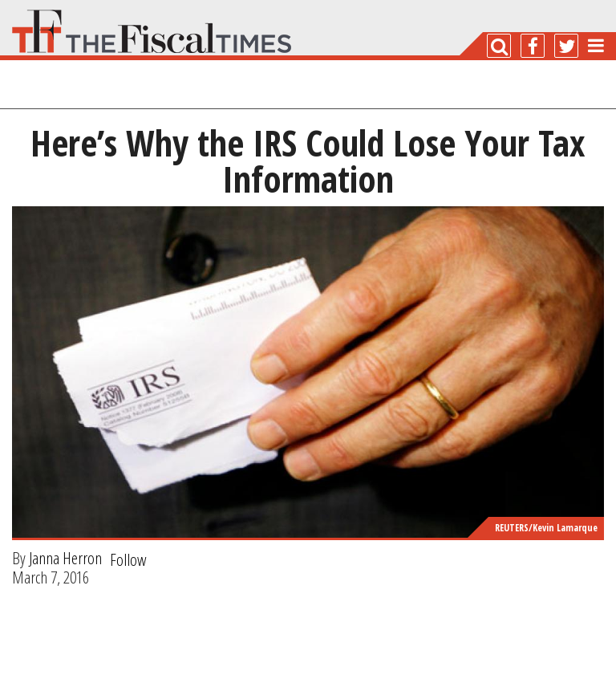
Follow (128, 559)
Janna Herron (65, 558)
